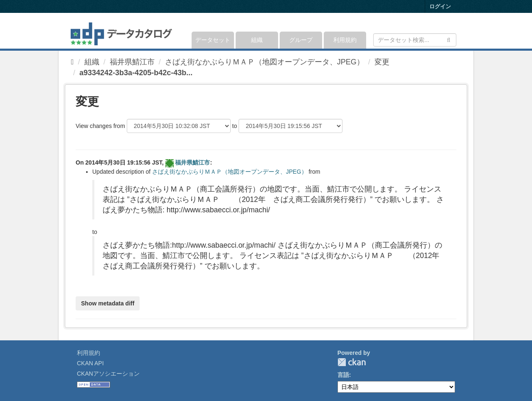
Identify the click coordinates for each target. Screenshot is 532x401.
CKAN (352, 362)
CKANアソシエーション (108, 374)
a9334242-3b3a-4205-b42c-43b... (136, 73)
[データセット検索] (415, 40)
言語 (343, 375)
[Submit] (449, 39)
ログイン (440, 6)
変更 (382, 62)
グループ (301, 40)
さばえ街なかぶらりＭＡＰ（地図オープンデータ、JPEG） (265, 62)
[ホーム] (73, 62)
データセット (213, 40)
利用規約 (345, 40)
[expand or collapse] (456, 31)
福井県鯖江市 (132, 62)
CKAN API (90, 363)
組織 (257, 40)
